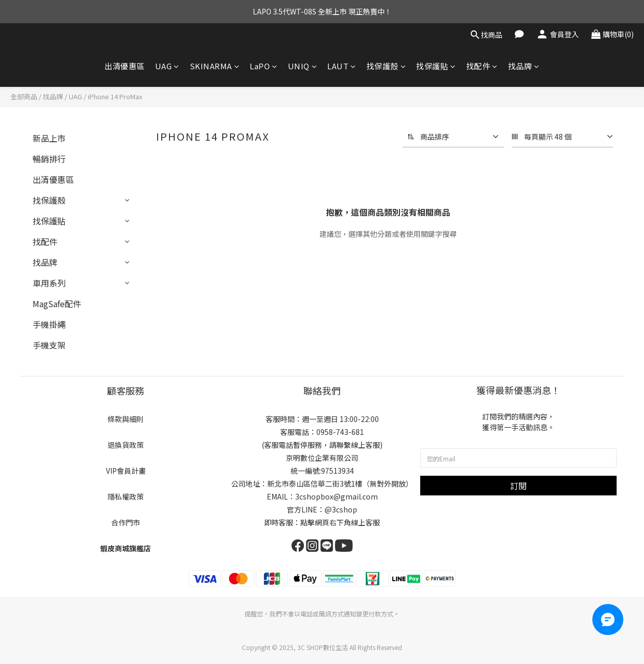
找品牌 (524, 66)
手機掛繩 (49, 324)
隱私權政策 (126, 496)
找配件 (482, 66)
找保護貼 (436, 66)
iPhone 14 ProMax (115, 96)
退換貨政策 (126, 445)
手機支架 (49, 345)
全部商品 (24, 96)
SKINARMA (215, 66)
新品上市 (49, 138)
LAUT (342, 66)
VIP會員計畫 (126, 471)
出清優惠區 (125, 66)
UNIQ (303, 66)
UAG (167, 66)
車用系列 (49, 283)
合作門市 (126, 522)
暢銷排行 (49, 159)
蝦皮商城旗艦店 (126, 548)
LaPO (264, 66)
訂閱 (518, 486)
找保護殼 (386, 66)
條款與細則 (126, 419)
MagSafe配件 (57, 304)
